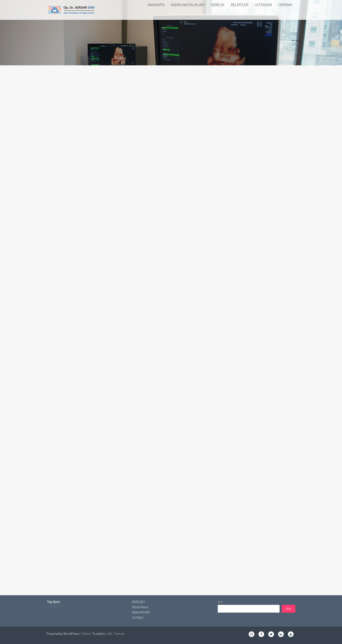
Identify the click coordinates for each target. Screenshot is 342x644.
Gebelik (218, 5)
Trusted (97, 634)
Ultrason (263, 5)
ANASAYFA (156, 5)
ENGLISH (138, 602)
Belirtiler (240, 5)
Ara (220, 602)
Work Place (140, 607)
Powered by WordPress (63, 634)
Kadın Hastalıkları (188, 5)
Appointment (141, 612)
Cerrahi (285, 5)
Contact (138, 617)
